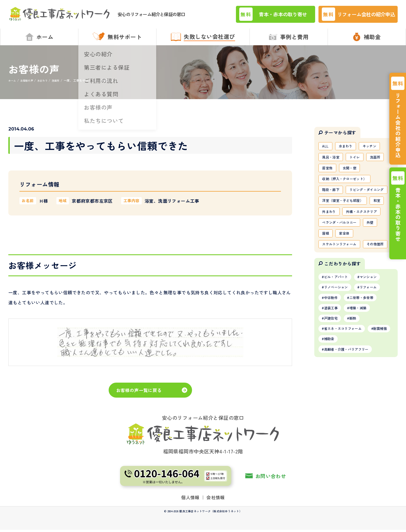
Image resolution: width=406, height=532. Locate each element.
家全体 (348, 268)
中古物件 (333, 349)
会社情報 (216, 514)
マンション (376, 326)
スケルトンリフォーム (343, 280)
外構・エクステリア (341, 244)
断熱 (358, 372)
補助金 (360, 394)
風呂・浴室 (333, 161)
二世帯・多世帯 (368, 349)
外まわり (350, 232)
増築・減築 (364, 360)
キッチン (376, 149)
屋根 (327, 268)
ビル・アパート (339, 326)
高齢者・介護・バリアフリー (351, 406)
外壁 (378, 256)
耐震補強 (333, 394)
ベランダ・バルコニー (343, 256)
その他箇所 (333, 292)
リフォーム (376, 337)
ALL (326, 149)
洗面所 (383, 161)
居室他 (329, 173)
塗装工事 (333, 360)
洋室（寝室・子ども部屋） (347, 221)
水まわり (349, 149)
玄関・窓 (354, 173)
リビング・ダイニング (343, 209)
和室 (327, 232)
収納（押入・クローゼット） (349, 185)
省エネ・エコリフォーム (347, 383)
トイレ (360, 161)
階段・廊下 (333, 197)
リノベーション (339, 337)
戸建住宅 (333, 372)
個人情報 (190, 514)
